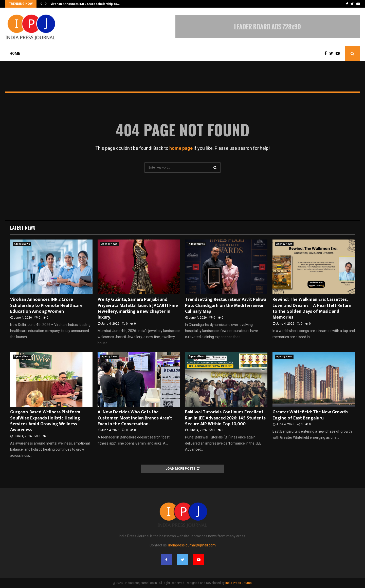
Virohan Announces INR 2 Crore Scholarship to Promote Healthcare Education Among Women (46, 306)
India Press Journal (239, 583)
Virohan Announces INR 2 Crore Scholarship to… (85, 4)
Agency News (22, 244)
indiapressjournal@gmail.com (192, 545)
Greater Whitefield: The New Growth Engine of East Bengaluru (310, 415)
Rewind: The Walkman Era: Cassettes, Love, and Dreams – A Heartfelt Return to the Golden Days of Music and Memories (312, 308)
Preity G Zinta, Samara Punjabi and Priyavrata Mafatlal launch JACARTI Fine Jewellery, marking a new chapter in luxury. (138, 308)
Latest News (23, 228)
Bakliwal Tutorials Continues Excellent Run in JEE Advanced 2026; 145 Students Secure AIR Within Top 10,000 (225, 418)
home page (181, 148)
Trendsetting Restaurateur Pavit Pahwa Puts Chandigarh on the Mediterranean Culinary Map (226, 306)
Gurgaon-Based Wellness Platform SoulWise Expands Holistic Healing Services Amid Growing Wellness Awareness (45, 421)
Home (15, 53)
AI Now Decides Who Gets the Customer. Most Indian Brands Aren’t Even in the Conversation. (135, 418)
